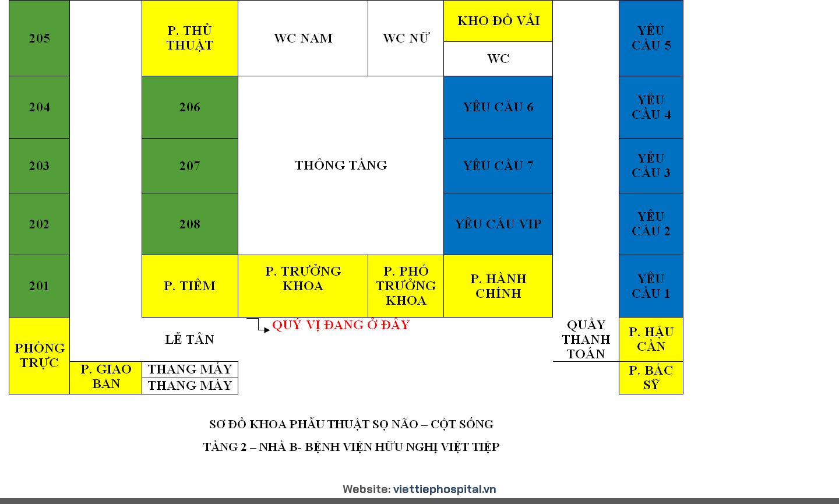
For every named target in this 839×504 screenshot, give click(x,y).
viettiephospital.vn (445, 489)
